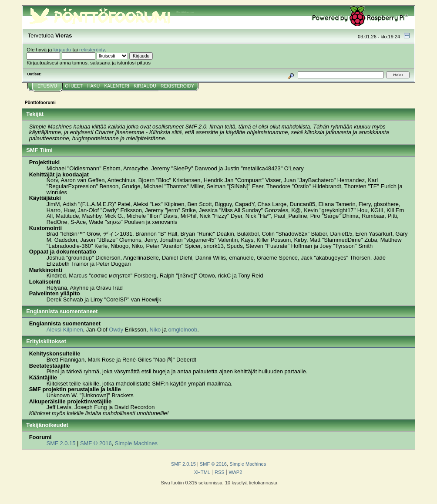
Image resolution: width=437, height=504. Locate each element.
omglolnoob (183, 330)
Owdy (116, 330)
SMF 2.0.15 (61, 443)
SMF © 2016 (96, 443)
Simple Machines (136, 443)
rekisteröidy (92, 49)
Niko (155, 330)
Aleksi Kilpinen (65, 330)
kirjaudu (62, 49)
